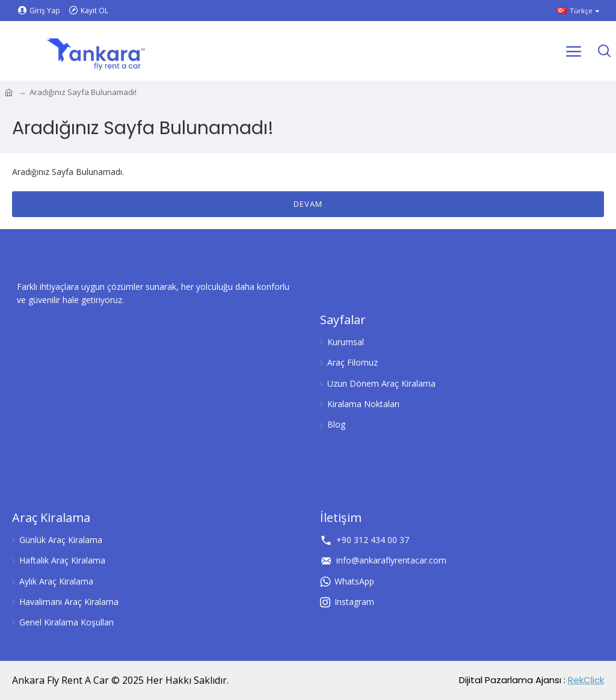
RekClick (586, 680)
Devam (308, 204)
